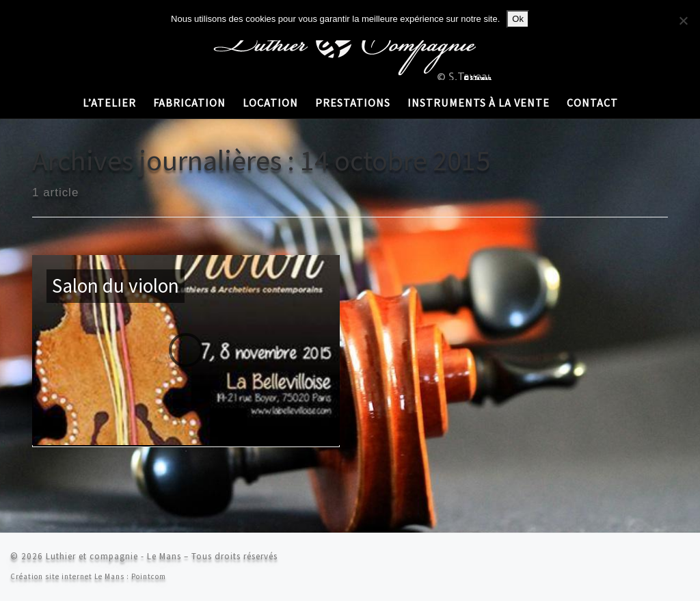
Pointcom (149, 576)
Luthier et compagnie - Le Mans (113, 556)
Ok (518, 19)
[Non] (683, 21)
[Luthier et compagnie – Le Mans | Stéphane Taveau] (350, 40)
